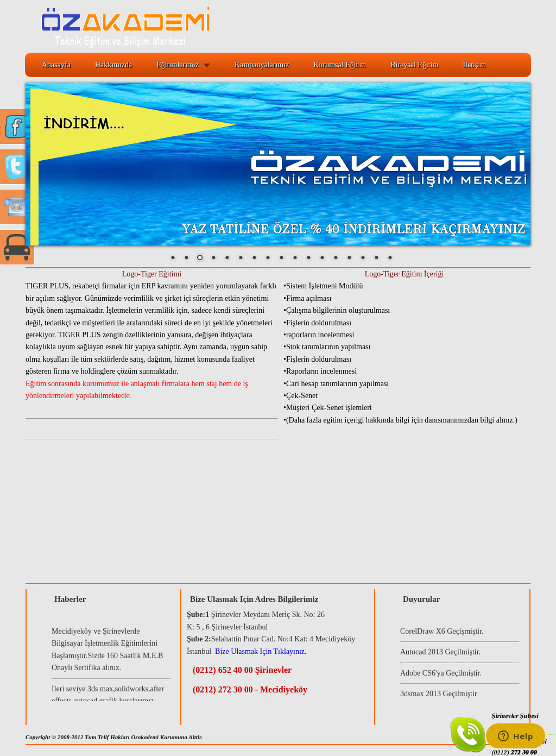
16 (376, 259)
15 (363, 259)
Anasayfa (56, 65)
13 (336, 259)
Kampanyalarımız (262, 65)
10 (295, 259)
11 (308, 259)
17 (390, 259)
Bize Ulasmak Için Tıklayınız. (261, 651)
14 (349, 259)
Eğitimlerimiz (178, 65)
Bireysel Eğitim (414, 65)
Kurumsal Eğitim (340, 65)
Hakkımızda (113, 65)
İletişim (474, 65)
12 (322, 259)
